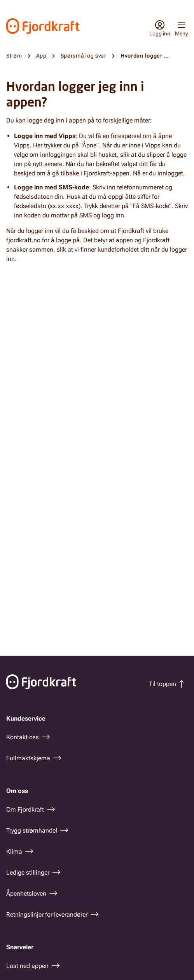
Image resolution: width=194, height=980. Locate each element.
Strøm (14, 56)
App (41, 56)
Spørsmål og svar (84, 56)
